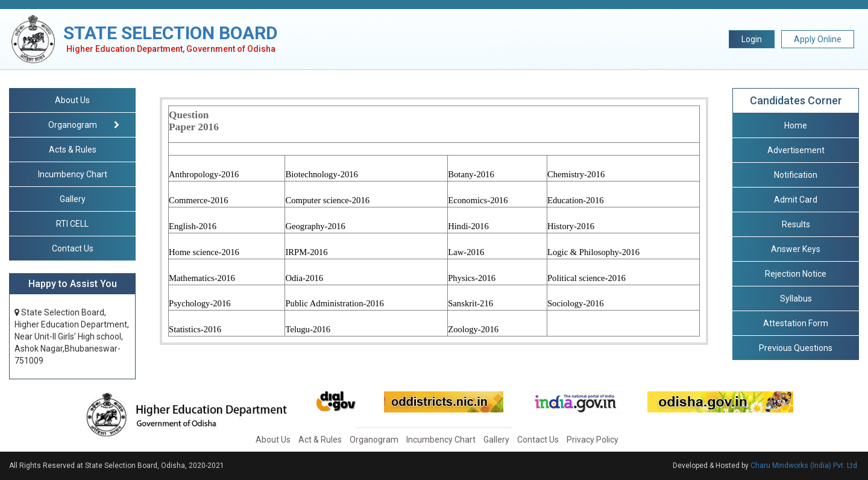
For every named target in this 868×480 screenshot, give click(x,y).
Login (752, 39)
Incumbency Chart (73, 174)
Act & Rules (320, 440)
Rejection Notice (796, 274)
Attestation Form (796, 323)
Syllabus (796, 298)
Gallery (73, 199)
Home (796, 125)
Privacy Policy (593, 440)
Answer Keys (796, 249)
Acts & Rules (73, 150)
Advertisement (796, 150)
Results (796, 224)
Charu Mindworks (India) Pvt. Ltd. (805, 466)
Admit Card (796, 200)
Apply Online (818, 39)
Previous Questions (796, 348)
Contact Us (73, 248)
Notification (796, 175)
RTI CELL (72, 224)
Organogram (374, 440)
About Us (72, 100)
